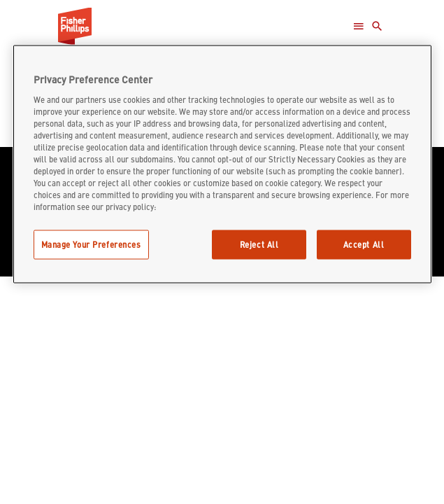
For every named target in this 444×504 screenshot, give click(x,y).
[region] (222, 164)
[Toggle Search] (377, 26)
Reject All (259, 244)
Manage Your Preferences (91, 244)
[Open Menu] (358, 26)
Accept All (364, 244)
